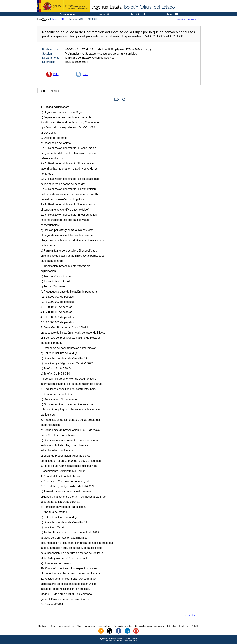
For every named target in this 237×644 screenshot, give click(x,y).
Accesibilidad (105, 626)
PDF (56, 74)
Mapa (79, 626)
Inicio (55, 19)
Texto (42, 91)
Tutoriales (171, 626)
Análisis (55, 91)
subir (192, 616)
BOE (63, 19)
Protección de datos (123, 626)
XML (85, 74)
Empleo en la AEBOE (189, 626)
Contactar (43, 626)
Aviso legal (90, 626)
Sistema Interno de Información (149, 626)
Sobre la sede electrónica (62, 626)
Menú (173, 14)
